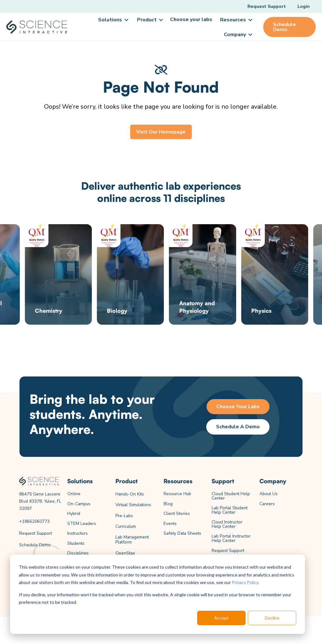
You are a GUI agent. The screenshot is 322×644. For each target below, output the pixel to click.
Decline (272, 618)
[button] (113, 20)
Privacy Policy (245, 582)
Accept (221, 618)
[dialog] (158, 594)
